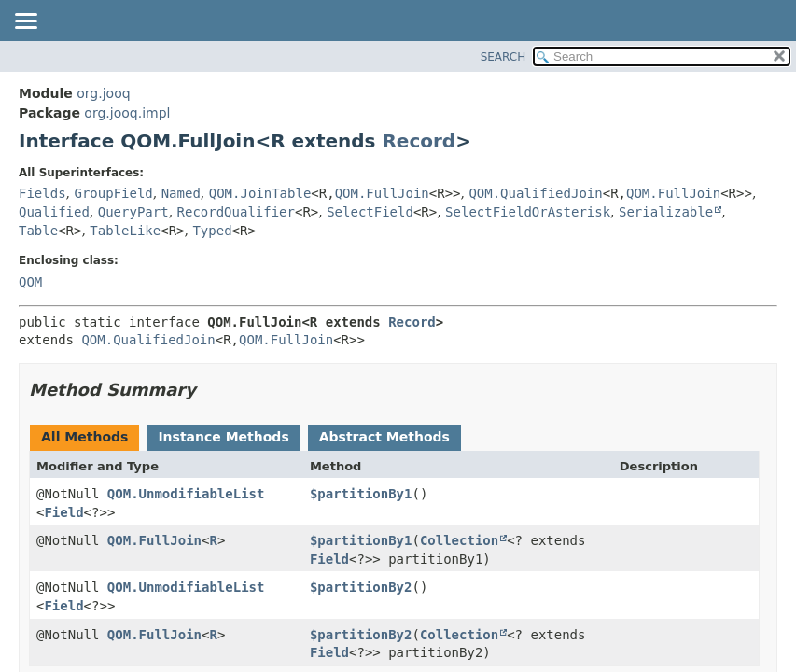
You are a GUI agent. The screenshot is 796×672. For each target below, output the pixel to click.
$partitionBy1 (361, 494)
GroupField (113, 193)
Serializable (666, 212)
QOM (30, 282)
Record (419, 141)
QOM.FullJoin (382, 193)
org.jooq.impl (127, 113)
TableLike (125, 231)
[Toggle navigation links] (25, 22)
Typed (212, 231)
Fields (42, 193)
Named (181, 193)
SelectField (370, 212)
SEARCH (503, 57)
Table (38, 231)
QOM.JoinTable (260, 193)
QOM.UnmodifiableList (186, 494)
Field (63, 512)
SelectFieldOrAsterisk (528, 212)
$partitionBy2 (361, 587)
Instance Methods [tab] (223, 437)
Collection (459, 540)
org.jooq (103, 93)
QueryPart (133, 212)
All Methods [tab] (84, 437)
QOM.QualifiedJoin (535, 193)
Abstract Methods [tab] (384, 437)
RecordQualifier (236, 212)
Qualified (54, 212)
